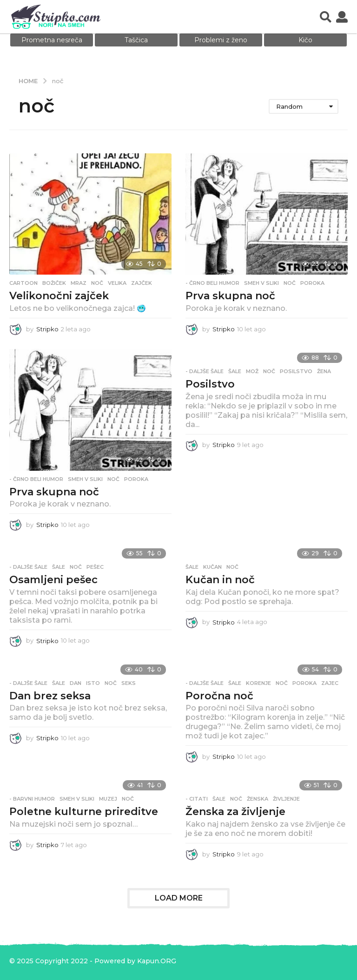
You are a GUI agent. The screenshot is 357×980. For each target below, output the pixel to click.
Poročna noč (219, 696)
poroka (312, 283)
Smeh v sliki (261, 283)
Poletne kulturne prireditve (84, 812)
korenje (258, 683)
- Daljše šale (205, 371)
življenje (286, 799)
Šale (235, 371)
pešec (95, 567)
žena (324, 371)
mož (252, 371)
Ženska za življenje (235, 812)
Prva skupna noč (230, 296)
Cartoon (23, 283)
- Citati (197, 799)
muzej (108, 799)
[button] (326, 17)
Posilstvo (210, 384)
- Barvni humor (32, 799)
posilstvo (296, 371)
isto (93, 683)
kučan (212, 567)
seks (129, 683)
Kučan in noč (220, 580)
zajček (142, 283)
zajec (330, 683)
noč (97, 283)
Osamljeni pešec (53, 580)
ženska (258, 799)
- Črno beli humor (212, 283)
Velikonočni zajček (59, 296)
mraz (79, 283)
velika (117, 283)
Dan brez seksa (50, 696)
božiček (54, 283)
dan (76, 683)
